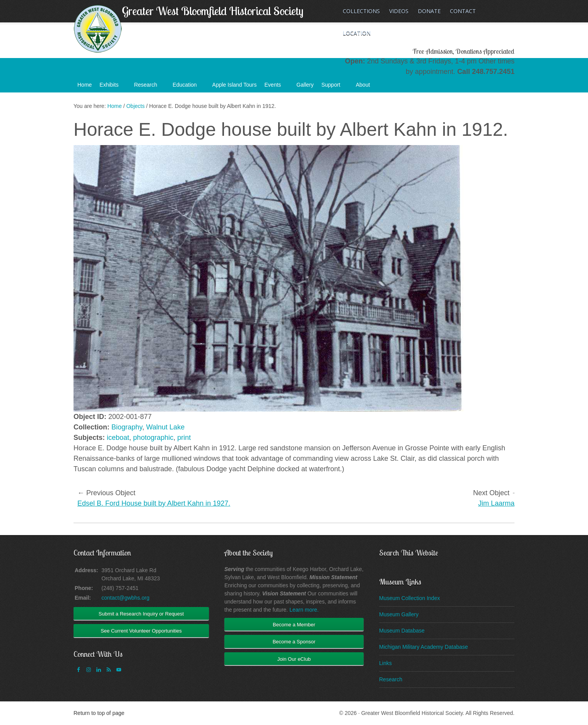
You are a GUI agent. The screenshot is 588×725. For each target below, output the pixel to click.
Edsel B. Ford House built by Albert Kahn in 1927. (154, 503)
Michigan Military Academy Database (424, 647)
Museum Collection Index (409, 598)
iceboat (118, 438)
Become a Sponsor (294, 642)
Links (385, 663)
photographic (153, 438)
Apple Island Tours (235, 85)
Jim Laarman (498, 503)
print (184, 438)
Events (277, 87)
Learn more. (304, 610)
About (367, 87)
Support (335, 87)
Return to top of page (99, 713)
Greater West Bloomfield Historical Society (213, 11)
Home (85, 85)
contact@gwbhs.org (125, 598)
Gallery (305, 85)
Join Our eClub (294, 659)
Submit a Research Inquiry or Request (141, 614)
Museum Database (402, 631)
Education (188, 87)
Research (149, 87)
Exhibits (113, 87)
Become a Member (294, 625)
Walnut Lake (165, 427)
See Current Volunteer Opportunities (141, 631)
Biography (127, 427)
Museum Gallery (399, 614)
